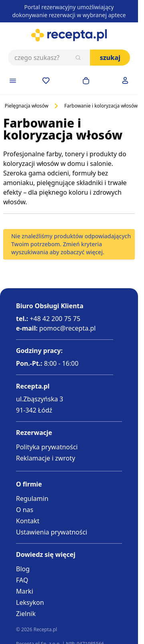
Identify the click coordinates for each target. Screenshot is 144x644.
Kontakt (28, 521)
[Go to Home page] (69, 35)
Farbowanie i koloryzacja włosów (101, 106)
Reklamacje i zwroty (46, 458)
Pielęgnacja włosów (27, 106)
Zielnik (26, 614)
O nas (25, 510)
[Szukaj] (78, 58)
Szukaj (110, 58)
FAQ (22, 580)
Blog (23, 569)
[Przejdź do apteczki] (46, 81)
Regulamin (32, 498)
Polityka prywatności (47, 447)
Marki (25, 591)
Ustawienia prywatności (52, 532)
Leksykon (30, 602)
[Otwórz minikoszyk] (86, 81)
